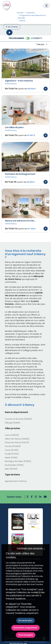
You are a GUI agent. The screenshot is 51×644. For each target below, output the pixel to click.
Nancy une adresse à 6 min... (20, 221)
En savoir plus (26, 620)
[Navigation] (46, 6)
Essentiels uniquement (26, 628)
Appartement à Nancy (16, 481)
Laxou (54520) (12, 435)
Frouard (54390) (13, 446)
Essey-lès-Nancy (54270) (17, 442)
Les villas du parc (14, 127)
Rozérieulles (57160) (14, 465)
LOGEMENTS (36, 38)
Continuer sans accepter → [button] (31, 548)
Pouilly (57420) (12, 454)
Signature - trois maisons (19, 81)
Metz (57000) (11, 469)
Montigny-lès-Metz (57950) (18, 461)
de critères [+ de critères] (12, 27)
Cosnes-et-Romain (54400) (18, 419)
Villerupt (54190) (13, 423)
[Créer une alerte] (9, 32)
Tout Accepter (26, 635)
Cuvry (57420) (12, 450)
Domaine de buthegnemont (20, 174)
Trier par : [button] (41, 44)
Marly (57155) (11, 458)
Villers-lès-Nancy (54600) (17, 439)
